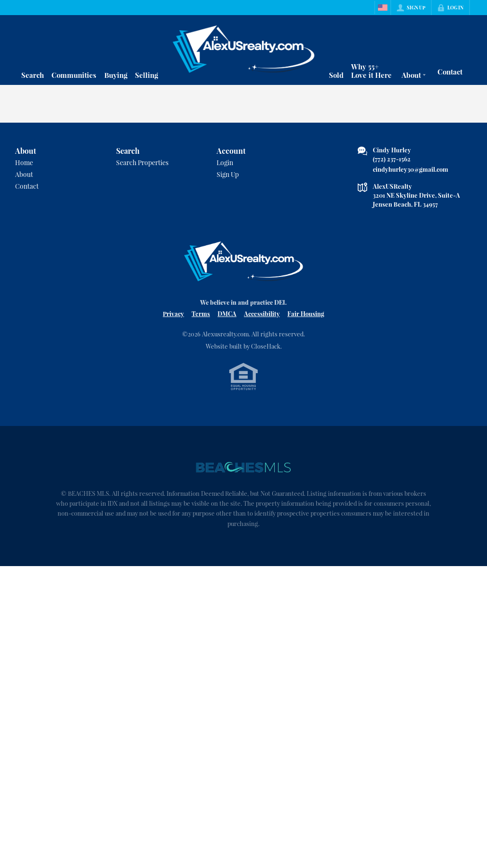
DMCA (227, 313)
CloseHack (266, 346)
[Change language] (383, 8)
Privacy (173, 313)
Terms (201, 313)
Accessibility (262, 313)
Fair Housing (306, 313)
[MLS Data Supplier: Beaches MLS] (243, 467)
